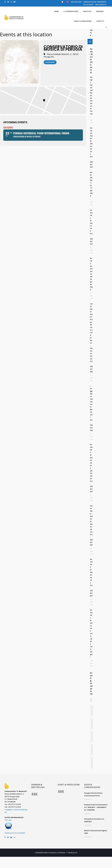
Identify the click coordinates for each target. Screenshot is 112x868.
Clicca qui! (8, 820)
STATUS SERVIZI (88, 5)
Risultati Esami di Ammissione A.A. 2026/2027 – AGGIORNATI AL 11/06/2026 (91, 162)
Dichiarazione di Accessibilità (15, 833)
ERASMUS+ (100, 11)
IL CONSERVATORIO (71, 11)
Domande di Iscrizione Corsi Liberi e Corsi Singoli (91, 633)
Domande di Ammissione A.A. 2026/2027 (91, 577)
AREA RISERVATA (101, 5)
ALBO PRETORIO (76, 2)
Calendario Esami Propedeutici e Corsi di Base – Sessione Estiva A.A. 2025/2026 (91, 338)
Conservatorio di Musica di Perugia (63, 48)
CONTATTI (100, 21)
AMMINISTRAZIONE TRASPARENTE (95, 2)
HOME (56, 11)
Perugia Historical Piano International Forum (91, 95)
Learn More (50, 62)
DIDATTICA (87, 11)
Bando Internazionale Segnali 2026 (91, 274)
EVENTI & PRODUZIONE (83, 21)
